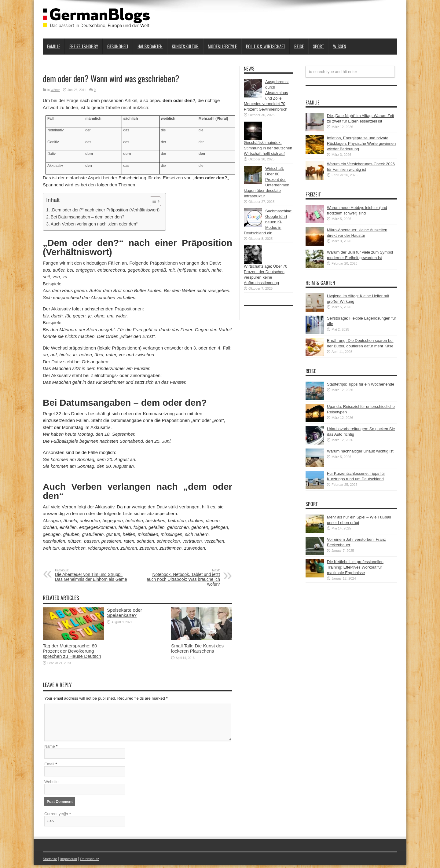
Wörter (55, 90)
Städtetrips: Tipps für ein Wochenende (361, 384)
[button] (152, 201)
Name (50, 749)
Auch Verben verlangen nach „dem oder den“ (94, 224)
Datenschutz (97, 862)
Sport (318, 46)
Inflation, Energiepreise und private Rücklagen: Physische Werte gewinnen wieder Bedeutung (361, 143)
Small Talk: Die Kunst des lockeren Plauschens (197, 648)
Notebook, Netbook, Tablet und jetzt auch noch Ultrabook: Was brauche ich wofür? (183, 577)
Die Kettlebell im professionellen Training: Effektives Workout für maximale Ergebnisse (355, 567)
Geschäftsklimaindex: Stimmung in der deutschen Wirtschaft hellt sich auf (268, 148)
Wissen (340, 46)
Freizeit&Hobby (84, 46)
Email (49, 767)
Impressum (73, 862)
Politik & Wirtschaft (266, 46)
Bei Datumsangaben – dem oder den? (88, 217)
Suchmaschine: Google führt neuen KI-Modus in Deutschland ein (268, 222)
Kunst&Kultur (185, 46)
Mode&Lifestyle (222, 46)
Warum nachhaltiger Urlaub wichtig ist (360, 451)
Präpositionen (129, 309)
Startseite (51, 862)
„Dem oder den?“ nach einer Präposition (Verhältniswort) (105, 210)
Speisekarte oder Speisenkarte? (125, 613)
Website (51, 785)
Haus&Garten (150, 46)
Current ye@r (58, 817)
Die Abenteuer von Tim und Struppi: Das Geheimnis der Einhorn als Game (92, 575)
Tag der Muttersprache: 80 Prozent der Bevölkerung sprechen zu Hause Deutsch (72, 651)
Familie (54, 46)
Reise (299, 46)
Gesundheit (118, 46)
